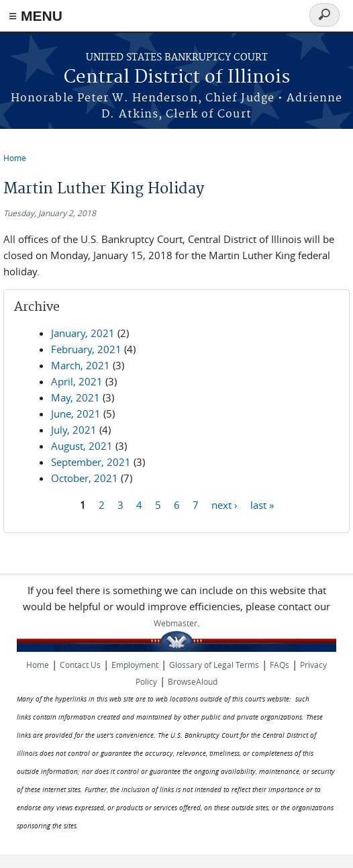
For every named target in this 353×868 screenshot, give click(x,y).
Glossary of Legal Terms (214, 665)
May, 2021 (75, 397)
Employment (135, 665)
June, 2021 (76, 414)
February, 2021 (86, 349)
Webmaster (175, 623)
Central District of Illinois (177, 78)
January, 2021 (83, 333)
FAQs (280, 665)
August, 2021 (82, 446)
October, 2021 (85, 478)
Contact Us (80, 665)
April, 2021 (77, 381)
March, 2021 (81, 365)
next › (224, 504)
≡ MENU (36, 16)
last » (262, 504)
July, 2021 (74, 430)
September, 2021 (91, 462)
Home (15, 158)
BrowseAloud (193, 681)
